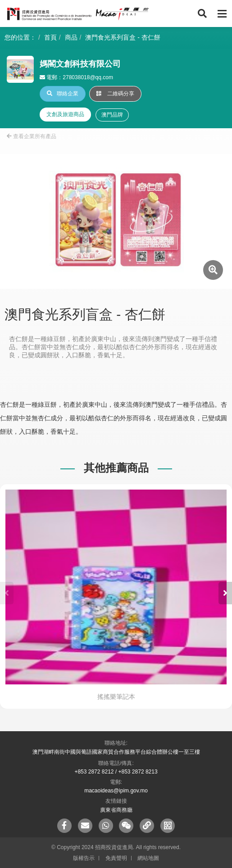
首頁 (50, 37)
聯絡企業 (63, 94)
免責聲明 (116, 858)
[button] (225, 593)
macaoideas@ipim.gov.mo (116, 791)
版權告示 (84, 858)
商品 (71, 37)
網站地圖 (148, 858)
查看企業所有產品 (32, 136)
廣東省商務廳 (116, 810)
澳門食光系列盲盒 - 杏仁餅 (123, 37)
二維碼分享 (115, 94)
